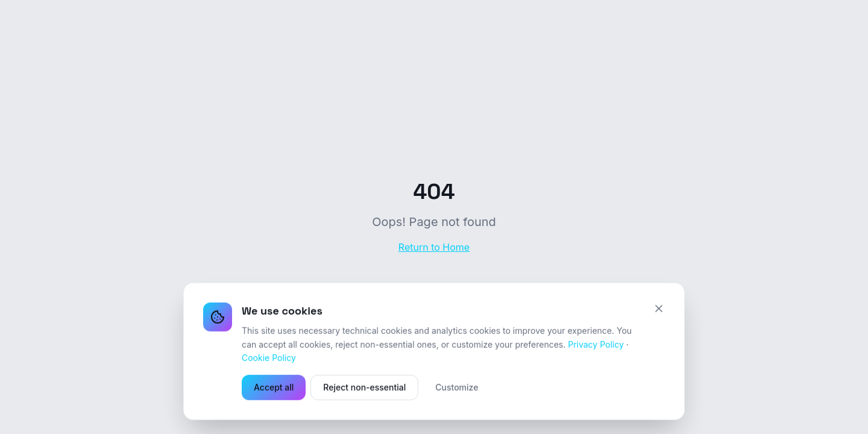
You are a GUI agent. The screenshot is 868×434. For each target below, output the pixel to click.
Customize (457, 388)
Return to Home (434, 247)
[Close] (659, 309)
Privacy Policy (596, 345)
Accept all (274, 388)
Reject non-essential (364, 388)
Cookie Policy (269, 358)
